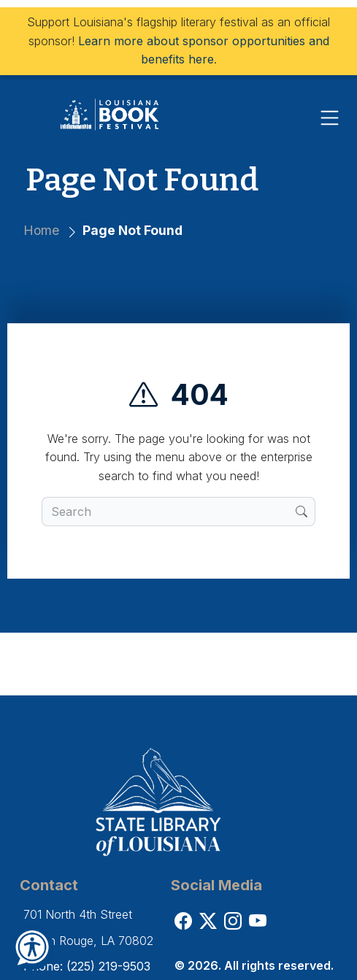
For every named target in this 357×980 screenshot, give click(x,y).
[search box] (169, 512)
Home (41, 230)
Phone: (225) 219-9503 (87, 966)
